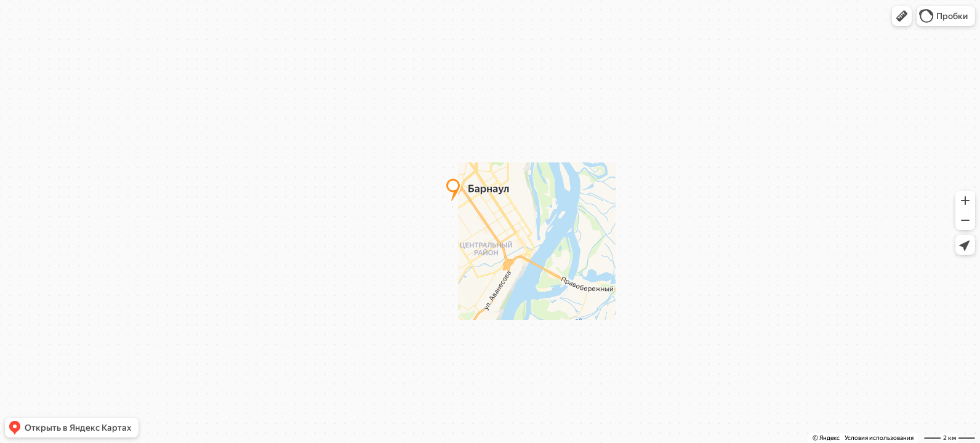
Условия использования (879, 438)
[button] (902, 16)
